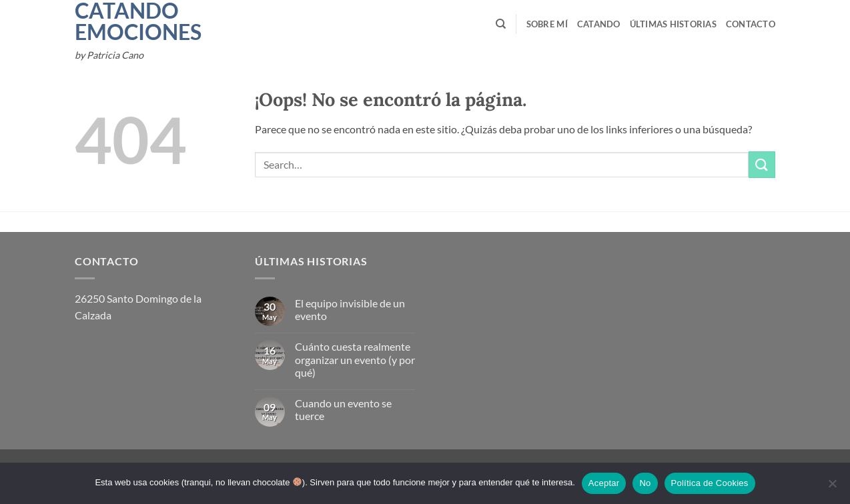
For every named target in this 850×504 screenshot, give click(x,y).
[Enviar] (762, 164)
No (645, 483)
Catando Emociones (120, 21)
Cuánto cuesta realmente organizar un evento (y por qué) (355, 359)
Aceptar (604, 483)
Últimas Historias (673, 24)
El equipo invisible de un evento (350, 309)
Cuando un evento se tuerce (343, 409)
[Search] (501, 24)
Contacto (751, 24)
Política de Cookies (710, 483)
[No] (832, 487)
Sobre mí (547, 24)
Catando (599, 24)
